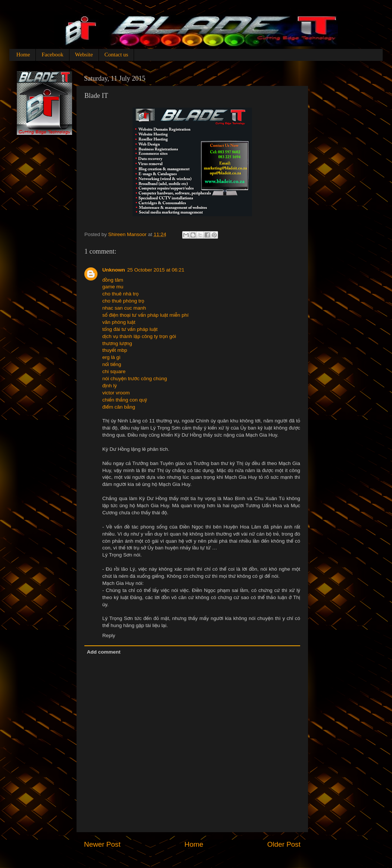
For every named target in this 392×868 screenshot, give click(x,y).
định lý (110, 386)
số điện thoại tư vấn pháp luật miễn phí (145, 315)
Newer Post (102, 844)
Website (84, 55)
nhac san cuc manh (124, 308)
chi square (114, 371)
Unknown (114, 270)
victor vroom (116, 393)
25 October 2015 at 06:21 (156, 270)
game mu (113, 287)
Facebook (52, 55)
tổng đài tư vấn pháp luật (130, 329)
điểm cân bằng (119, 407)
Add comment (104, 652)
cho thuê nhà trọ (120, 294)
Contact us (116, 55)
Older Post (284, 844)
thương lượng (117, 343)
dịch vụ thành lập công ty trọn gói (139, 336)
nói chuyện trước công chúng (135, 379)
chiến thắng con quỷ (125, 400)
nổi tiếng (112, 364)
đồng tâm (113, 280)
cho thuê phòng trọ (123, 301)
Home (23, 55)
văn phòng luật (119, 322)
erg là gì (111, 357)
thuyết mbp (115, 350)
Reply (109, 635)
